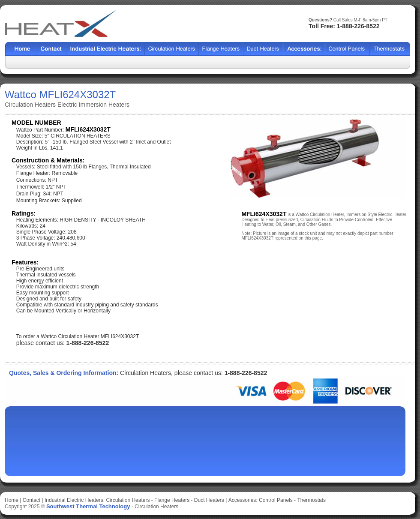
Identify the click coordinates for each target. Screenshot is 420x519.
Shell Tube (172, 49)
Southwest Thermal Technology (88, 506)
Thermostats (311, 500)
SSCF (348, 49)
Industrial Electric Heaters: (75, 500)
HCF (263, 49)
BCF (221, 49)
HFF (390, 49)
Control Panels (276, 500)
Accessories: (243, 500)
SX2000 (304, 49)
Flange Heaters (172, 500)
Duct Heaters (209, 500)
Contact (51, 49)
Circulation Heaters (128, 500)
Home (21, 49)
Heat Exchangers (106, 49)
